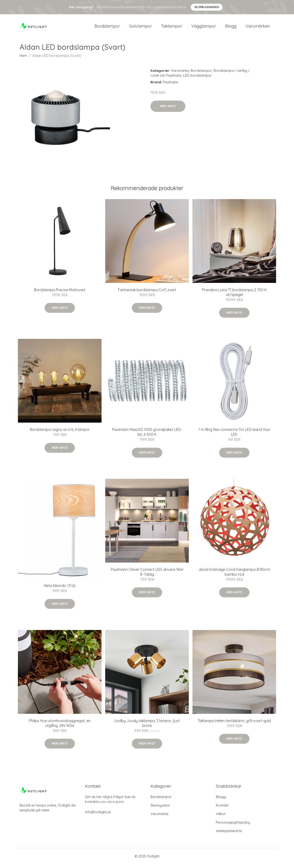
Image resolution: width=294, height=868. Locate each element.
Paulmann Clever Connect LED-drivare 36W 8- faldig (147, 576)
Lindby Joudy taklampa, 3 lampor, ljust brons (147, 727)
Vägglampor (204, 28)
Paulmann (174, 79)
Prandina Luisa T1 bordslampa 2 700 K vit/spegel (234, 296)
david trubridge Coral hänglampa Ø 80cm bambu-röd (234, 576)
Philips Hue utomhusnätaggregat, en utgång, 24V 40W (60, 727)
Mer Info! (168, 110)
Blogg (231, 28)
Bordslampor (107, 28)
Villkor (221, 818)
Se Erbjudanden (207, 7)
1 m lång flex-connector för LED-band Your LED (234, 436)
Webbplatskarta (229, 835)
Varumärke (180, 74)
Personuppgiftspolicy (233, 826)
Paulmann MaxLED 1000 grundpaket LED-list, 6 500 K (147, 436)
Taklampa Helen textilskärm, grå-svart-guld (234, 725)
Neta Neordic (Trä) (60, 590)
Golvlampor (140, 28)
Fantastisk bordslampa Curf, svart (147, 294)
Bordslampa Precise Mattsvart (60, 294)
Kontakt (222, 809)
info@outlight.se (98, 816)
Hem (23, 60)
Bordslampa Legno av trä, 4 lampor (60, 433)
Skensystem (160, 809)
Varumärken (258, 28)
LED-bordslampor (197, 79)
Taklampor (172, 28)
